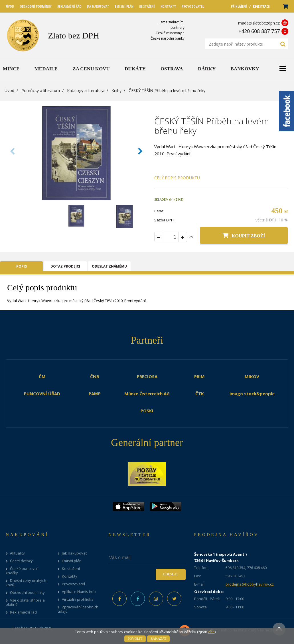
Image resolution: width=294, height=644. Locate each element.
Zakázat (158, 639)
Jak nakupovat (74, 553)
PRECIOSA (147, 376)
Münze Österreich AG (147, 394)
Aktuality (17, 553)
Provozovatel (73, 584)
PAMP (95, 394)
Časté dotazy (21, 561)
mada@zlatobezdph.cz (259, 23)
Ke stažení (71, 569)
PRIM (199, 376)
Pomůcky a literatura (41, 90)
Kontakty (70, 576)
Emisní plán (72, 561)
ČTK (200, 394)
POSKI (147, 411)
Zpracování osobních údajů (78, 609)
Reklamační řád (23, 612)
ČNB (95, 376)
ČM (42, 376)
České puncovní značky (22, 571)
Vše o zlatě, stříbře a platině (25, 602)
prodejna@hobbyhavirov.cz (250, 584)
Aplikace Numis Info (79, 592)
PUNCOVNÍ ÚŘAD (42, 394)
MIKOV (252, 376)
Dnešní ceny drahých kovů (26, 583)
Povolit (135, 639)
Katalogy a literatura (86, 90)
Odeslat (170, 574)
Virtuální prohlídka (78, 599)
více (211, 632)
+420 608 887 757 (259, 31)
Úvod (9, 90)
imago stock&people (252, 394)
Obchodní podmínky (27, 593)
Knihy (116, 90)
